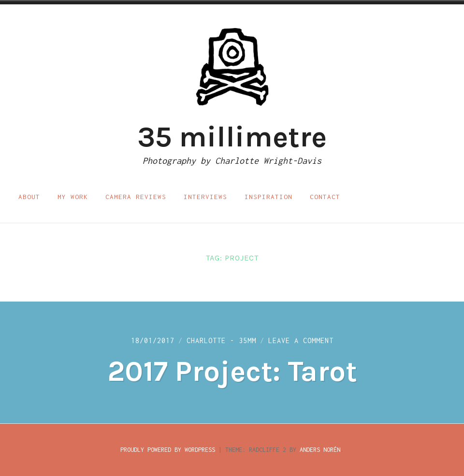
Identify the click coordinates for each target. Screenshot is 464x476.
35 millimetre (232, 137)
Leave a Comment (301, 340)
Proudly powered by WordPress (168, 450)
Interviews (205, 197)
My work (73, 197)
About (29, 197)
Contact (325, 197)
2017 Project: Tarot (232, 371)
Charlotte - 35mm (221, 340)
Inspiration (268, 197)
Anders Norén (320, 450)
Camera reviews (136, 197)
